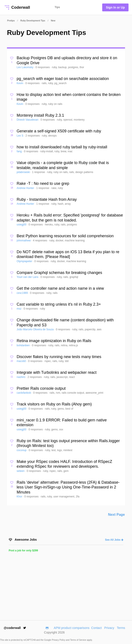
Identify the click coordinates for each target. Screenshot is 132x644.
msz (19, 309)
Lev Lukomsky (25, 67)
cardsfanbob (24, 393)
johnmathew (24, 241)
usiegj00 (22, 225)
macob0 (22, 361)
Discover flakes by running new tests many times (59, 357)
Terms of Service (78, 640)
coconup (22, 450)
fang (20, 151)
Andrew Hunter (26, 188)
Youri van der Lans (28, 277)
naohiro (21, 377)
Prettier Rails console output (41, 388)
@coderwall (15, 628)
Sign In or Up (115, 7)
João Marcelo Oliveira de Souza (36, 329)
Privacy (109, 628)
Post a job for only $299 (23, 551)
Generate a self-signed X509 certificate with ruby (59, 131)
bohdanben (24, 345)
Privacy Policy (59, 640)
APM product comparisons (72, 628)
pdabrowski (24, 172)
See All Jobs (114, 540)
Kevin (20, 83)
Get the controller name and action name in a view (60, 288)
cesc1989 (23, 293)
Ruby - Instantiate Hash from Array (47, 199)
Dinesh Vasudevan (28, 120)
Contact (96, 628)
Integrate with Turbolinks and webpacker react (57, 372)
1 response (39, 172)
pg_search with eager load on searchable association (63, 79)
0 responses (43, 67)
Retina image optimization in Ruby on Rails (54, 341)
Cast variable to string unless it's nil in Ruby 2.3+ (59, 304)
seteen (21, 471)
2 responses (33, 136)
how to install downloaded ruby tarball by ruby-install (62, 147)
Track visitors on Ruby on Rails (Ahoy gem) (54, 404)
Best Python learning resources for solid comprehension (65, 236)
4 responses (40, 241)
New (53, 21)
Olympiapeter (25, 261)
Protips (11, 21)
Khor (20, 497)
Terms (121, 628)
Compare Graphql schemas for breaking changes (59, 273)
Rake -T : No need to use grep (43, 184)
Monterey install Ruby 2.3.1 (40, 115)
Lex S (20, 136)
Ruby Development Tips (33, 21)
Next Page (116, 515)
